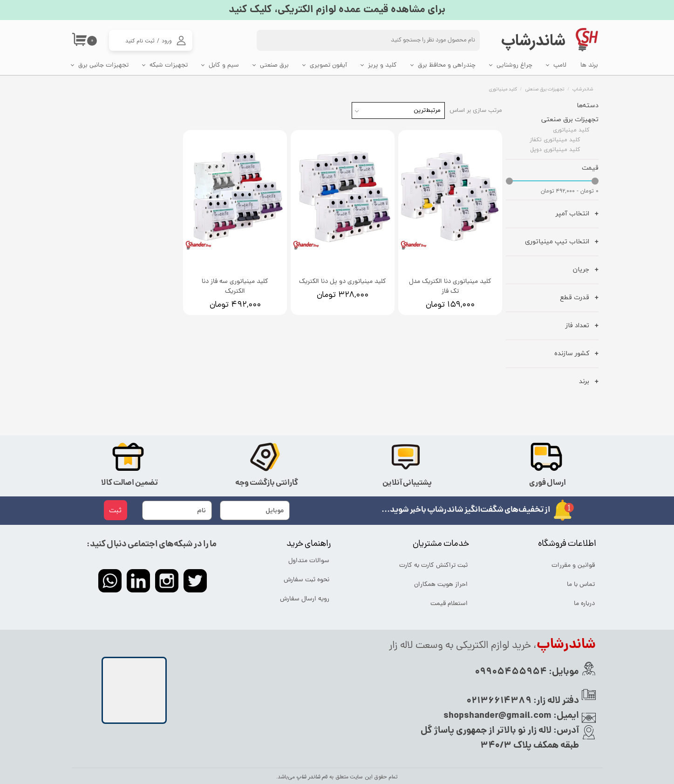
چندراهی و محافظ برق (447, 65)
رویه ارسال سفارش (305, 599)
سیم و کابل (224, 65)
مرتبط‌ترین (427, 110)
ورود (167, 41)
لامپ (560, 65)
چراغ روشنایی (514, 65)
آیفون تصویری (328, 65)
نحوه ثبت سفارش (306, 580)
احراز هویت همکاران (441, 585)
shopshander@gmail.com (497, 716)
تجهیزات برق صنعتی (570, 119)
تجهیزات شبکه (169, 65)
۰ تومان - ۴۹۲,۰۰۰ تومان (570, 191)
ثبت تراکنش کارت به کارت (434, 566)
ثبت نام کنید (140, 41)
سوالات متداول (309, 561)
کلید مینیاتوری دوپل (555, 149)
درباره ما (584, 604)
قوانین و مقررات (573, 566)
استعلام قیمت (449, 604)
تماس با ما (581, 585)
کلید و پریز (382, 65)
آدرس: (565, 731)
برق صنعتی (274, 65)
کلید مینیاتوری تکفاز (555, 140)
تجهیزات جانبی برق (103, 65)
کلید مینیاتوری (571, 130)
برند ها (589, 65)
